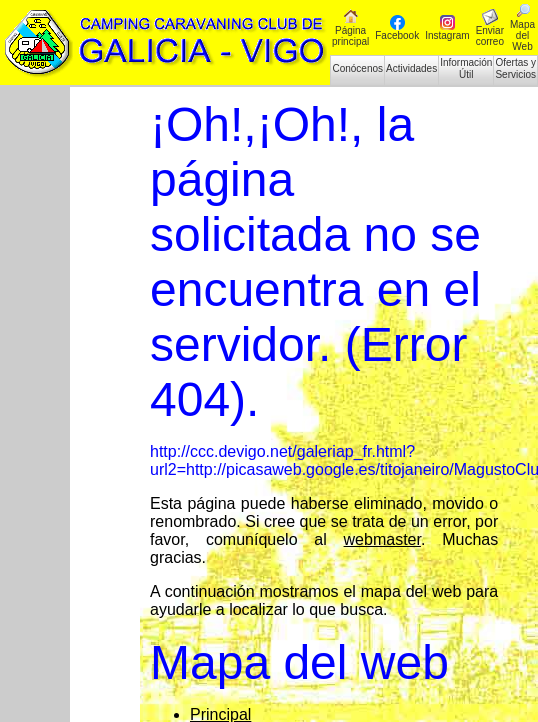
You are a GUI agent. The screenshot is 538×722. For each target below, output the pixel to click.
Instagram (447, 28)
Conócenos (357, 68)
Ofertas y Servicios (515, 68)
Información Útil (466, 68)
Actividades (411, 68)
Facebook (397, 28)
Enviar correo (490, 28)
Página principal (350, 28)
